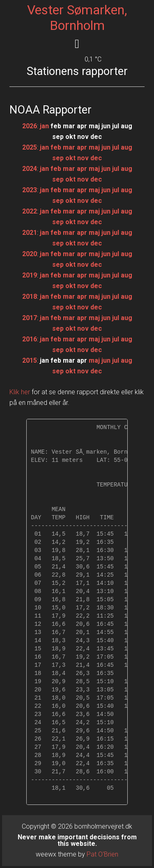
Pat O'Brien (102, 854)
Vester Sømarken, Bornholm (77, 18)
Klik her (20, 392)
